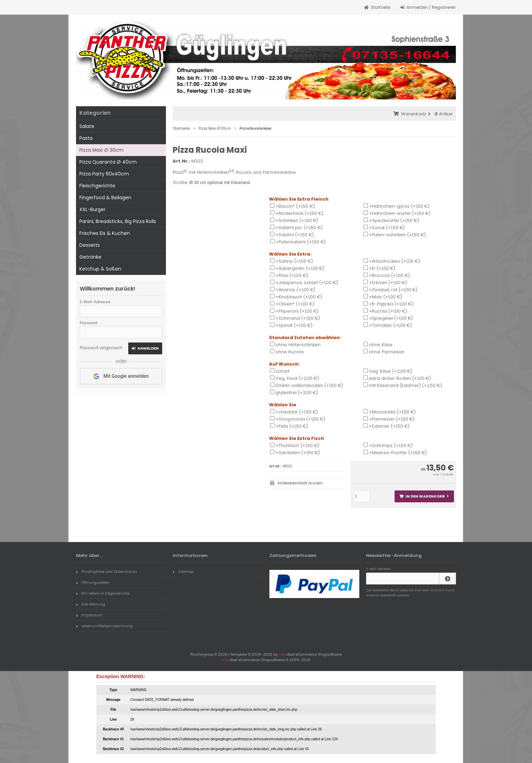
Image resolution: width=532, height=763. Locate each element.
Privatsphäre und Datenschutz (107, 572)
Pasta (86, 138)
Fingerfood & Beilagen (105, 198)
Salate (87, 126)
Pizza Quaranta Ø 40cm (108, 162)
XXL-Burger (92, 209)
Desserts (90, 245)
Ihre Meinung (91, 604)
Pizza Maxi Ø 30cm (101, 150)
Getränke (90, 257)
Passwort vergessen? (101, 348)
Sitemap (183, 572)
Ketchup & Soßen (100, 269)
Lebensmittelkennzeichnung (104, 626)
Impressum (89, 615)
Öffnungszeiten (93, 582)
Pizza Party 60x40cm (104, 174)
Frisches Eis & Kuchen (105, 233)
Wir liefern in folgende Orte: (103, 593)
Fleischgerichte (97, 186)
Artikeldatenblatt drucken (300, 483)
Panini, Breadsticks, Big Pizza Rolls (118, 221)
